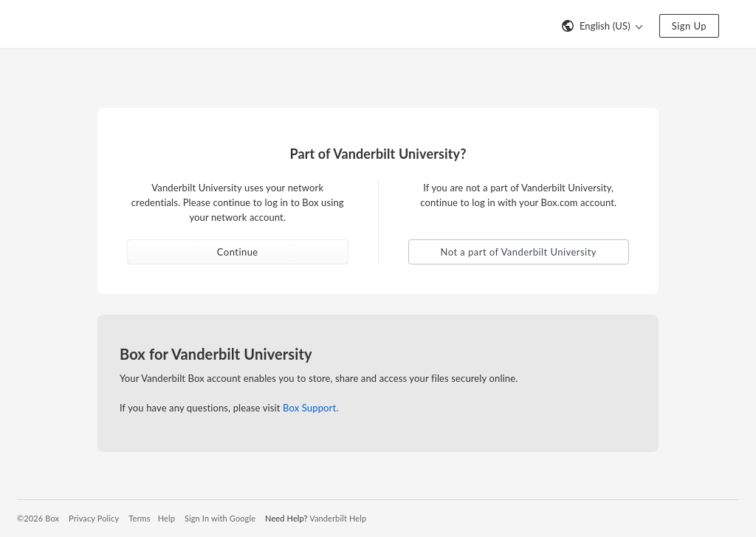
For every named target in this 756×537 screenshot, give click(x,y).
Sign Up (689, 26)
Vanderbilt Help (338, 518)
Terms (139, 518)
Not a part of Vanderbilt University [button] (519, 252)
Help (166, 518)
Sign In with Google (220, 518)
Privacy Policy (94, 518)
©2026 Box (38, 518)
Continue (238, 252)
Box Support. (310, 408)
